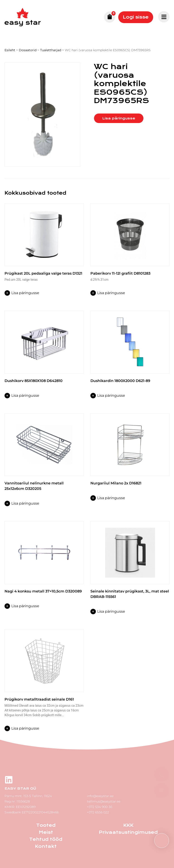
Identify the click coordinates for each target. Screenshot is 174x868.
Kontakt (46, 846)
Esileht (10, 50)
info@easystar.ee (100, 796)
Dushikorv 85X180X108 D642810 (34, 381)
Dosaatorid (28, 50)
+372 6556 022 (98, 812)
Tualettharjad (51, 50)
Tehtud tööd (46, 839)
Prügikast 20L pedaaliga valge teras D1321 (43, 273)
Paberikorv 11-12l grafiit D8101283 (120, 273)
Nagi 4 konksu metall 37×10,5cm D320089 (43, 591)
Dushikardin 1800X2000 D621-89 (120, 381)
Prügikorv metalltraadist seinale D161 (39, 699)
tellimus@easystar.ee (104, 801)
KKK (128, 825)
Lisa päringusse (119, 118)
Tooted (46, 825)
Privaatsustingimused (128, 832)
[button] (162, 841)
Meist (46, 832)
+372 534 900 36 (100, 807)
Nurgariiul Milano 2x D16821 (116, 483)
